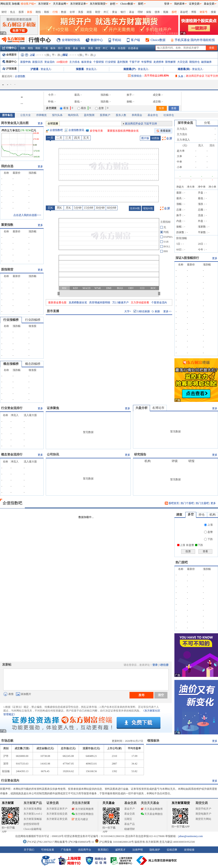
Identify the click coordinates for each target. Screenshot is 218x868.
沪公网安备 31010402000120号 (114, 842)
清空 (161, 695)
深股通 (80, 69)
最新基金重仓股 (57, 302)
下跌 (208, 539)
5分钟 (78, 208)
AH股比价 (62, 62)
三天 (68, 138)
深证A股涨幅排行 (187, 258)
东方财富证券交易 (57, 819)
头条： (182, 76)
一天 (50, 138)
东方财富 (8, 803)
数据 (64, 12)
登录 (155, 665)
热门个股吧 (187, 503)
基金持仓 (153, 115)
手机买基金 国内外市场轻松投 (195, 40)
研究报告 (140, 454)
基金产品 (129, 824)
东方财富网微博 (83, 809)
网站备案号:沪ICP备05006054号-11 (75, 842)
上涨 (208, 525)
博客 (194, 12)
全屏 (169, 138)
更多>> (167, 311)
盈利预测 (123, 62)
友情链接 (189, 850)
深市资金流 (185, 123)
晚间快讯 (73, 115)
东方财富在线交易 (57, 814)
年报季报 (146, 62)
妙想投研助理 (31, 824)
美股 (81, 12)
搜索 (213, 12)
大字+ (128, 311)
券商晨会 (137, 115)
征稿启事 (172, 850)
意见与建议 (80, 819)
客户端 (135, 40)
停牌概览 (41, 115)
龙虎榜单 (158, 62)
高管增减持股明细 (100, 302)
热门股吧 (182, 562)
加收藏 (16, 4)
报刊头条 (57, 115)
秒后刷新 (143, 311)
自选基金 (133, 48)
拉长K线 (135, 208)
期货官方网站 (203, 819)
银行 (123, 12)
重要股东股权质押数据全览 (123, 131)
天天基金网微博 (152, 809)
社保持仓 (169, 115)
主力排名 (75, 62)
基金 (132, 12)
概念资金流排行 (12, 454)
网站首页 (6, 4)
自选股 (122, 48)
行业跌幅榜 (33, 320)
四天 (77, 138)
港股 (89, 12)
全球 (72, 12)
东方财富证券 (78, 4)
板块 (53, 48)
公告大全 (26, 115)
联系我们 (103, 850)
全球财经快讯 (71, 40)
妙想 (113, 4)
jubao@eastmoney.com (191, 836)
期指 (38, 12)
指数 (23, 48)
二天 (59, 138)
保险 (149, 12)
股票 (21, 12)
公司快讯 (53, 454)
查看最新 (165, 131)
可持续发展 (48, 850)
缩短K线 (148, 208)
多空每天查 (96, 131)
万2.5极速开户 (120, 302)
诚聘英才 (120, 850)
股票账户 (105, 115)
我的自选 (7, 166)
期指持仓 (194, 62)
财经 (4, 12)
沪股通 (34, 69)
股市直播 (53, 311)
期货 (98, 12)
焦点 (13, 12)
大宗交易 (182, 62)
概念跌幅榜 (33, 364)
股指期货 (7, 269)
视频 (166, 12)
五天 (86, 138)
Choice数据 (158, 40)
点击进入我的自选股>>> (27, 215)
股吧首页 (172, 503)
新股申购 (26, 62)
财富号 (204, 12)
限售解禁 (170, 62)
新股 (30, 12)
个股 (45, 48)
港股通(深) (184, 69)
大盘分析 (141, 408)
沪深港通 (9, 69)
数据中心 (97, 40)
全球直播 (53, 124)
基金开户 (129, 809)
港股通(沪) (129, 69)
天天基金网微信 (152, 814)
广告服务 (66, 850)
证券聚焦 (53, 408)
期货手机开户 (203, 809)
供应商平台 (85, 850)
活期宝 (128, 819)
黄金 (115, 12)
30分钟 (100, 208)
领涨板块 (153, 741)
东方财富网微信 (83, 814)
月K (68, 208)
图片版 (145, 138)
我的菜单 (179, 4)
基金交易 (129, 814)
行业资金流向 (10, 781)
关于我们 (29, 850)
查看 (174, 108)
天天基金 (109, 803)
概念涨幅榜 (11, 364)
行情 (55, 12)
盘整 (208, 532)
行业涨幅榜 (11, 320)
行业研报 (111, 62)
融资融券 (206, 62)
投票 (162, 108)
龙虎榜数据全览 (78, 302)
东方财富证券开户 (57, 809)
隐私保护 (155, 850)
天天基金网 (60, 4)
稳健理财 (129, 829)
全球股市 (9, 55)
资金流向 (49, 62)
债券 (157, 12)
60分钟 (112, 208)
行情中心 (9, 48)
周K (59, 208)
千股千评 (135, 62)
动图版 (155, 138)
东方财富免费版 (33, 809)
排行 (60, 48)
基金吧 (184, 12)
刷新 (156, 311)
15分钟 (89, 208)
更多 (40, 123)
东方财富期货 (181, 803)
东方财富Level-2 (33, 814)
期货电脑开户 (203, 814)
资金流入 (46, 69)
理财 (140, 12)
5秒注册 (164, 665)
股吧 (174, 12)
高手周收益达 (157, 76)
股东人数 (121, 115)
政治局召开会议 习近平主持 (202, 76)
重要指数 (7, 225)
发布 (141, 695)
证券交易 (194, 4)
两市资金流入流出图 (15, 123)
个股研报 (99, 62)
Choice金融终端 (32, 829)
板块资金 (87, 62)
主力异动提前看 (140, 302)
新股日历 (37, 62)
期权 (47, 12)
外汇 (106, 12)
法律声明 (138, 850)
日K (50, 208)
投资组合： (138, 76)
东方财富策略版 (33, 819)
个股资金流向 (159, 302)
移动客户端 (27, 4)
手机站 (117, 40)
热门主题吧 (202, 503)
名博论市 (158, 408)
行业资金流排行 (12, 408)
